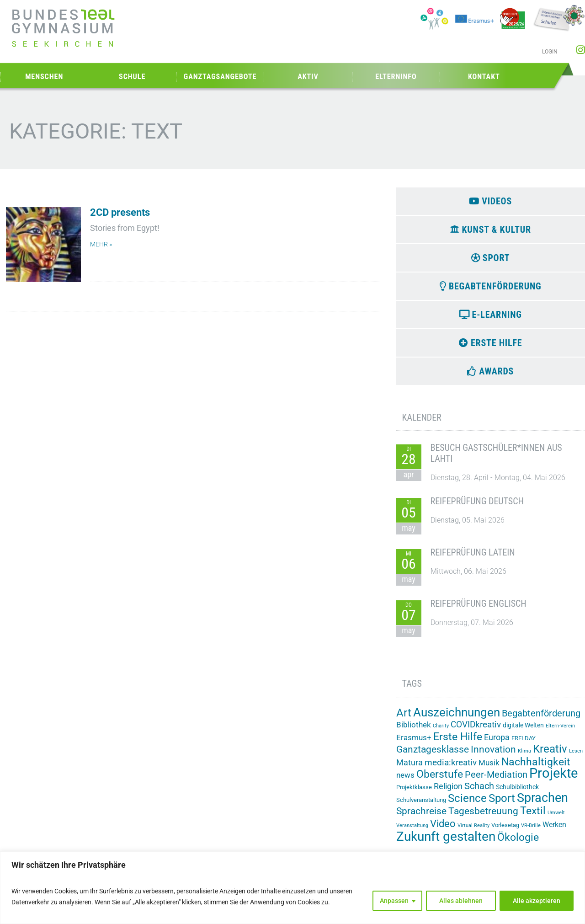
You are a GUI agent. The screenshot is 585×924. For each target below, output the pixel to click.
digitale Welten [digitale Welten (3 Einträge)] (523, 730)
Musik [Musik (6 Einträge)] (489, 768)
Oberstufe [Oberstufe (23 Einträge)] (440, 780)
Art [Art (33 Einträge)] (404, 718)
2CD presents (120, 212)
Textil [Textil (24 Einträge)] (533, 816)
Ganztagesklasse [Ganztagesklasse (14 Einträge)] (433, 754)
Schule (132, 77)
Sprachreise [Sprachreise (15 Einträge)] (421, 817)
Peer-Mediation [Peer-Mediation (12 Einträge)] (496, 780)
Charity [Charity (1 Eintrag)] (441, 731)
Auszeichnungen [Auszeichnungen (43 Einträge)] (457, 717)
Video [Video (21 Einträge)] (443, 828)
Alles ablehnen (461, 901)
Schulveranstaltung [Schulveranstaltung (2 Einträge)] (421, 805)
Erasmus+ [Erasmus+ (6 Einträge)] (414, 742)
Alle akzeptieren (537, 901)
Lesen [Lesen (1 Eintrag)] (576, 756)
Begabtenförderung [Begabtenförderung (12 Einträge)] (541, 718)
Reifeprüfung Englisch (479, 609)
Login (550, 52)
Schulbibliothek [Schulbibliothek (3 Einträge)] (517, 792)
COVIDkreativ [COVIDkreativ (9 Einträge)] (476, 730)
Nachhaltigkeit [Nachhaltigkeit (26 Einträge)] (536, 767)
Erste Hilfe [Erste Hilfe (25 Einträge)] (458, 742)
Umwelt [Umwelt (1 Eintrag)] (556, 818)
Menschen (44, 77)
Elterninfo (396, 77)
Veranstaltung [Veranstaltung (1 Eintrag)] (412, 831)
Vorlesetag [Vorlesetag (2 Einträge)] (505, 830)
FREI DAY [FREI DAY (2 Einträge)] (524, 743)
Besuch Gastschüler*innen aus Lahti (496, 459)
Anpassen (394, 901)
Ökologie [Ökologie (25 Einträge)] (518, 842)
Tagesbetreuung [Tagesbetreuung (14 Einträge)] (483, 817)
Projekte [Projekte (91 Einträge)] (553, 779)
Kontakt (484, 77)
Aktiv (308, 77)
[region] (292, 888)
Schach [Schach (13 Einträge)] (479, 791)
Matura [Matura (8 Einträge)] (409, 767)
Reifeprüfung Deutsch (477, 507)
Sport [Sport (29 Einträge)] (502, 804)
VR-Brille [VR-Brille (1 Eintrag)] (531, 831)
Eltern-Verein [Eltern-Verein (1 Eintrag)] (560, 731)
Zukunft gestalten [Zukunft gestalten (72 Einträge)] (446, 841)
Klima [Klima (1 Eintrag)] (524, 756)
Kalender (422, 422)
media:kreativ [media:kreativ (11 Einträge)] (451, 767)
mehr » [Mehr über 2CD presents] (101, 244)
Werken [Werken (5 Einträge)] (554, 830)
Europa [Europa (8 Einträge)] (497, 742)
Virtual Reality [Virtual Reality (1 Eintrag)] (473, 831)
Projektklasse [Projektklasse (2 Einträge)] (414, 793)
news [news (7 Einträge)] (405, 780)
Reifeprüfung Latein (473, 558)
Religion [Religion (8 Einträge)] (448, 792)
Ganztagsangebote (220, 77)
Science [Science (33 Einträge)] (467, 804)
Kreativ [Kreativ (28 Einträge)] (550, 754)
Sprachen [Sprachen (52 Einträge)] (542, 803)
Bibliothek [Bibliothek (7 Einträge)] (414, 730)
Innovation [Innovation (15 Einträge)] (493, 754)
